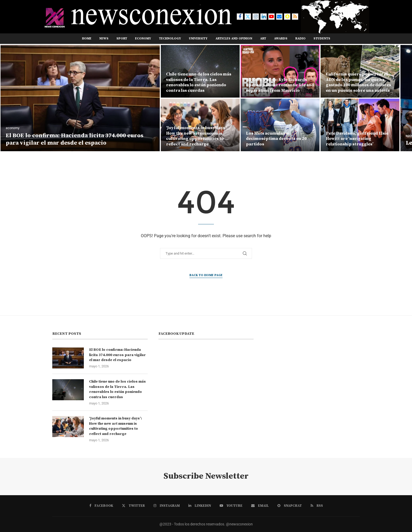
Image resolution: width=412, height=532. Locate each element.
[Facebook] (240, 17)
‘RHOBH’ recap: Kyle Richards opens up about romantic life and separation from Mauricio (280, 85)
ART (263, 39)
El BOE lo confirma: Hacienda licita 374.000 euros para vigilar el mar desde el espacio (75, 139)
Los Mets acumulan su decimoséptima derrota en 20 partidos (276, 139)
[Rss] (295, 17)
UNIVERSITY (198, 39)
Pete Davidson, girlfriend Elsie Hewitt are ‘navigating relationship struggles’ (357, 139)
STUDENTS (322, 39)
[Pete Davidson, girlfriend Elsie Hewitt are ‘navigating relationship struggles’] (360, 125)
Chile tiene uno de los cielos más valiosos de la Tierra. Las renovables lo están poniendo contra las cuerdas (199, 82)
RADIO (300, 39)
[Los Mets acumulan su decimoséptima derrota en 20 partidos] (280, 125)
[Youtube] (271, 17)
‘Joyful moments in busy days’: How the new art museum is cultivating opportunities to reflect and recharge (197, 136)
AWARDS (281, 39)
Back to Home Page (206, 275)
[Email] (279, 17)
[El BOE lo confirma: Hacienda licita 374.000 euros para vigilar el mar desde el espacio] (80, 98)
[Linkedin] (264, 17)
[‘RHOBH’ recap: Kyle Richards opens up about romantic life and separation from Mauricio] (280, 71)
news (104, 39)
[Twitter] (248, 17)
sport (122, 39)
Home (87, 39)
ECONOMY (143, 39)
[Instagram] (256, 17)
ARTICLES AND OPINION (234, 39)
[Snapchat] (287, 17)
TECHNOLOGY (170, 39)
